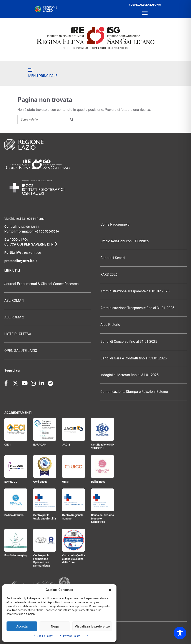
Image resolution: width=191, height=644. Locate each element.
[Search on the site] (47, 120)
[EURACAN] (45, 429)
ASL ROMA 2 (14, 317)
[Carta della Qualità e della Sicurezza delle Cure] (74, 540)
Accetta (22, 626)
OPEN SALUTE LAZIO (21, 351)
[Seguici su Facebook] (7, 383)
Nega (55, 626)
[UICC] (74, 466)
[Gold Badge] (45, 466)
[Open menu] (145, 13)
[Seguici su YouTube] (25, 383)
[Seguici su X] (16, 383)
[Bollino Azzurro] (16, 500)
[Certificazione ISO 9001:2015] (102, 429)
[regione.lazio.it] (46, 9)
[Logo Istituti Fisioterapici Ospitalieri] (95, 164)
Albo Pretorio (110, 325)
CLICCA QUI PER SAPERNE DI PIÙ (31, 244)
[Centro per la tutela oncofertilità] (45, 500)
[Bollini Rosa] (102, 466)
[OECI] (16, 429)
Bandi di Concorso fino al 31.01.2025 (129, 342)
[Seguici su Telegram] (50, 383)
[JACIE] (74, 429)
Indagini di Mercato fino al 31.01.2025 (130, 375)
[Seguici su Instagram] (33, 383)
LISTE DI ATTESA (18, 334)
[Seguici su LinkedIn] (42, 383)
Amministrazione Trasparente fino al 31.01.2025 (137, 308)
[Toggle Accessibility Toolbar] (180, 633)
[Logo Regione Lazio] (95, 145)
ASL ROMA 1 (14, 301)
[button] (110, 590)
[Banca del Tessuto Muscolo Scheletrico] (102, 500)
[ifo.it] (96, 38)
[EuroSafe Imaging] (16, 540)
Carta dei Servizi (113, 258)
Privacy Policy (71, 636)
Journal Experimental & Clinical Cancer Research (42, 284)
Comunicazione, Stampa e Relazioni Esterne (134, 392)
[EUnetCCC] (16, 466)
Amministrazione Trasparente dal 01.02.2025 (135, 291)
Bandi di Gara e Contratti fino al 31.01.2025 (134, 358)
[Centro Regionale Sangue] (74, 500)
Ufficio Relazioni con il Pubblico (125, 241)
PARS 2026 (109, 275)
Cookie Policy (45, 636)
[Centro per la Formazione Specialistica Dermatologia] (45, 540)
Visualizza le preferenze (92, 626)
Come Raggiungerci (115, 224)
